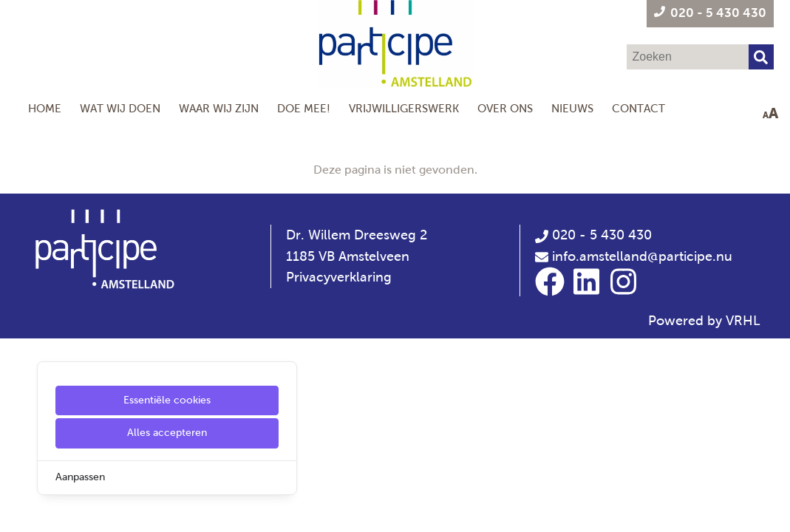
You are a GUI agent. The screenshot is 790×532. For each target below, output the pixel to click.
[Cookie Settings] (17, 510)
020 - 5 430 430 (593, 235)
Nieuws (572, 108)
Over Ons (505, 108)
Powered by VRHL (704, 321)
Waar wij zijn (219, 108)
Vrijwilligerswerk (404, 108)
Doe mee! (304, 108)
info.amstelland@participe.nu (642, 256)
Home (45, 108)
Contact (639, 108)
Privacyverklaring (339, 277)
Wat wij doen (120, 108)
